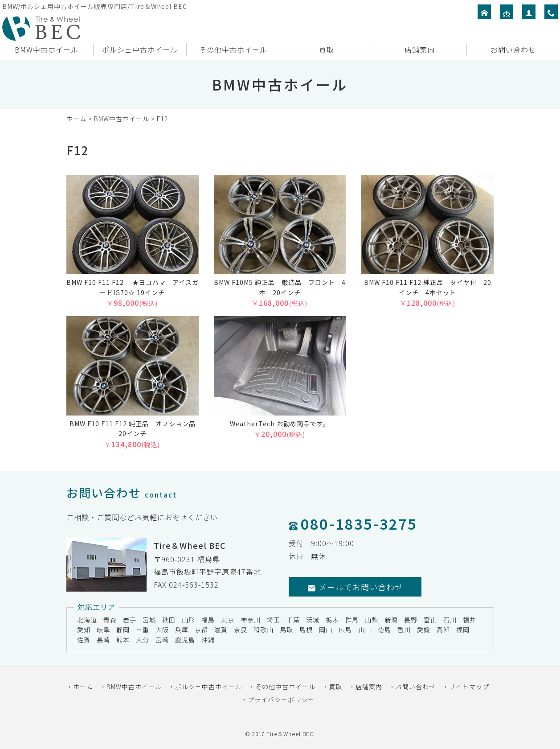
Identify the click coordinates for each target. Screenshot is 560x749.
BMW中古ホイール (47, 49)
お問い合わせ (513, 49)
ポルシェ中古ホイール (140, 49)
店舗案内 (420, 49)
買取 (327, 49)
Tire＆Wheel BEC (290, 734)
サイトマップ (469, 687)
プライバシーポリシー (281, 700)
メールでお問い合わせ (355, 587)
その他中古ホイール (233, 49)
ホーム (76, 119)
